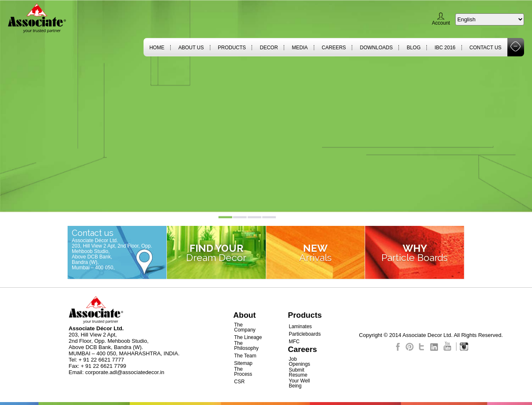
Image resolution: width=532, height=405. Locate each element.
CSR (239, 382)
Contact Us (485, 48)
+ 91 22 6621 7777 (101, 360)
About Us (191, 48)
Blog (414, 48)
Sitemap (243, 363)
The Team (245, 356)
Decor (269, 48)
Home (157, 48)
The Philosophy (246, 346)
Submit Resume (298, 372)
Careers (334, 48)
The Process (243, 372)
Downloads (377, 48)
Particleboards (305, 334)
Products (232, 48)
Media (300, 48)
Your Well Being (299, 383)
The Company (245, 327)
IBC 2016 (445, 48)
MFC (294, 342)
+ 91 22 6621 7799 (103, 366)
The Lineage (248, 337)
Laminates (300, 327)
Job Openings (299, 362)
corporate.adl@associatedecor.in (125, 372)
